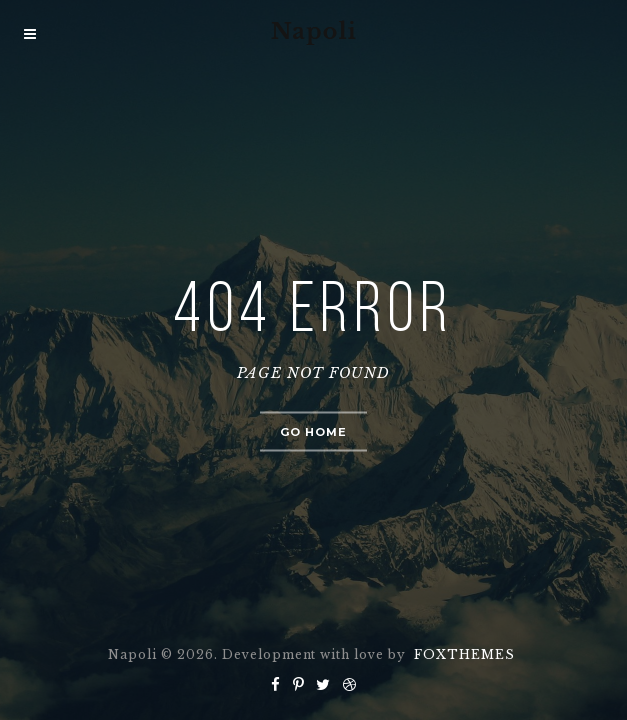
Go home (314, 432)
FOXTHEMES (464, 654)
